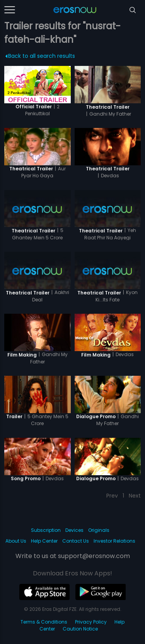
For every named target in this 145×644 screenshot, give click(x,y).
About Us (16, 541)
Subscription (46, 530)
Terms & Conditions (44, 622)
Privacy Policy (91, 622)
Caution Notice (80, 629)
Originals (99, 530)
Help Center (44, 541)
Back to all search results (40, 56)
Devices (74, 530)
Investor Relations (114, 541)
